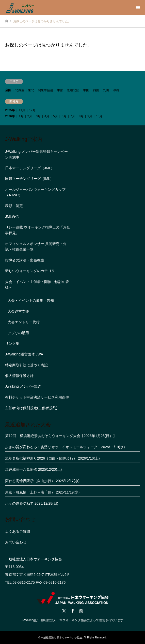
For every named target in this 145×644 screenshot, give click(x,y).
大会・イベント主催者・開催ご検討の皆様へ (37, 285)
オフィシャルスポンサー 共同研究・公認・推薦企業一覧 (36, 247)
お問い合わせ (16, 542)
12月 (32, 110)
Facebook (73, 611)
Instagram (81, 611)
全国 (8, 90)
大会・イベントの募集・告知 (31, 300)
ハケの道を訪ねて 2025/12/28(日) (32, 503)
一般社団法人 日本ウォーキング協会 (62, 638)
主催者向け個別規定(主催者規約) (31, 408)
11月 (22, 110)
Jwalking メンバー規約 (23, 386)
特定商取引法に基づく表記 (26, 365)
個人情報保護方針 (19, 376)
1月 (21, 116)
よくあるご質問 (18, 532)
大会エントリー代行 (24, 322)
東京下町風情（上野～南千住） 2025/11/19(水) (42, 492)
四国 (96, 90)
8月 (81, 116)
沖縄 (116, 90)
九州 (106, 90)
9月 (90, 116)
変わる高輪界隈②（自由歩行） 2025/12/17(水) (42, 481)
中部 (60, 90)
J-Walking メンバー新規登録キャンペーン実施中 (36, 154)
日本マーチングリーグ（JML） (30, 168)
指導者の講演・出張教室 (25, 260)
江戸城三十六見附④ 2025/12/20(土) (33, 469)
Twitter (64, 611)
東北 (31, 90)
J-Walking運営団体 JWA (24, 354)
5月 (55, 116)
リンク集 (12, 344)
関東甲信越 (45, 90)
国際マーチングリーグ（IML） (29, 179)
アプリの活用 (18, 333)
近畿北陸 (73, 90)
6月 (64, 116)
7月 (73, 116)
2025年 (10, 110)
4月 (47, 116)
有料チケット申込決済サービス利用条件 (37, 397)
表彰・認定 (14, 206)
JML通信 (12, 217)
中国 (86, 90)
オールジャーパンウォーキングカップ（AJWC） (35, 192)
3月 (38, 116)
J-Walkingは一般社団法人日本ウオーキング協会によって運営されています (72, 620)
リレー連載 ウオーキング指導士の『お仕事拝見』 (38, 230)
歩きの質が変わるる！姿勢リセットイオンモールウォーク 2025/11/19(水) (65, 447)
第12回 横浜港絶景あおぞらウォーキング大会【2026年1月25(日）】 (61, 436)
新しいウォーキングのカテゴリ (30, 271)
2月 (30, 116)
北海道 (20, 90)
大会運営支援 (18, 311)
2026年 (10, 116)
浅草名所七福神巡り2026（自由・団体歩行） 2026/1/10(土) (52, 458)
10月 (99, 116)
